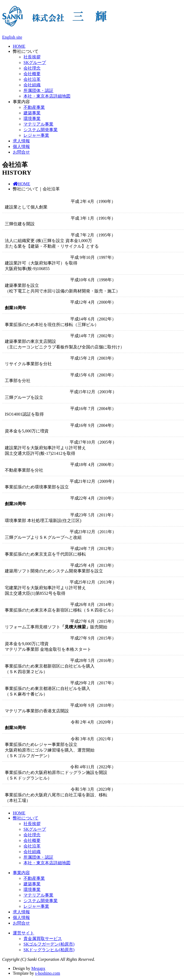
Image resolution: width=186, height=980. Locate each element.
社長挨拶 (32, 57)
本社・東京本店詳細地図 (47, 96)
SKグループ (35, 63)
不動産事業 (34, 107)
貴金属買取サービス (43, 939)
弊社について (26, 51)
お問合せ (21, 152)
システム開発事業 (41, 130)
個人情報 (21, 146)
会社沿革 (32, 79)
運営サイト (23, 933)
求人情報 (21, 141)
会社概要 (32, 74)
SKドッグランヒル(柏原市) (49, 950)
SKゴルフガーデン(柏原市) (49, 944)
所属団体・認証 (38, 91)
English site (12, 37)
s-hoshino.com (48, 973)
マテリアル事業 (38, 124)
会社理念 (32, 68)
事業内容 (21, 102)
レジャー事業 (36, 135)
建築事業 (32, 113)
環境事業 (32, 119)
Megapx (38, 968)
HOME (19, 46)
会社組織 (32, 85)
